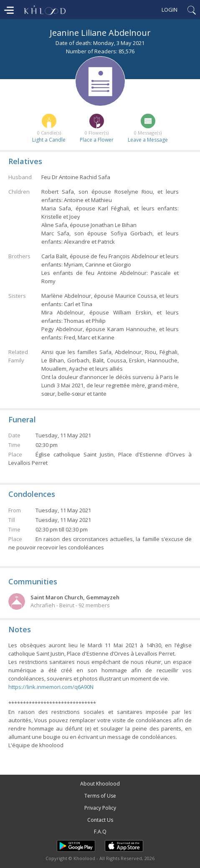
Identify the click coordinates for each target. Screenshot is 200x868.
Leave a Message (148, 140)
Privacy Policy (100, 808)
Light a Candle (49, 140)
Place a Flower (97, 140)
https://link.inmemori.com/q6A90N (51, 687)
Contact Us (100, 820)
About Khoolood (100, 784)
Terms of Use (100, 796)
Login (170, 10)
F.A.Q (100, 832)
